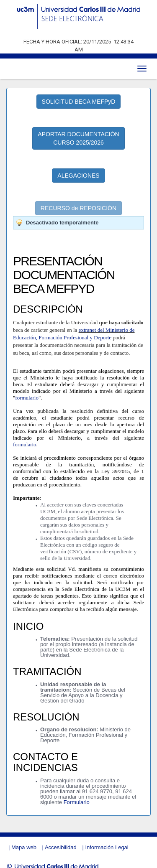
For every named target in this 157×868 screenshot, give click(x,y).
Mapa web (24, 839)
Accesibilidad (61, 839)
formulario (27, 390)
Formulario (77, 794)
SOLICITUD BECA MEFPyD (79, 94)
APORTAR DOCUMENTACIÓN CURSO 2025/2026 (78, 131)
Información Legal (107, 839)
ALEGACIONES (78, 168)
